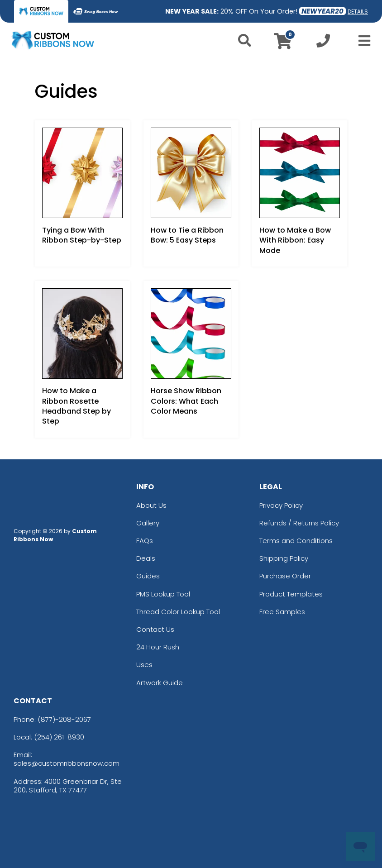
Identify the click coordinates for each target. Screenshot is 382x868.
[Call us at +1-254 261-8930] (323, 43)
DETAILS (358, 12)
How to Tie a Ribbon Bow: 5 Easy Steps (187, 235)
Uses (144, 665)
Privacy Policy (281, 505)
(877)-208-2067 (64, 719)
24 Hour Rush (158, 647)
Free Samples (282, 612)
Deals (146, 558)
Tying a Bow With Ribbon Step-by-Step (82, 235)
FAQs (145, 541)
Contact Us (155, 629)
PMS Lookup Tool (163, 594)
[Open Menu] (362, 41)
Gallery (148, 523)
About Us (151, 505)
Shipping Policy (284, 558)
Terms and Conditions (296, 541)
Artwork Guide (160, 683)
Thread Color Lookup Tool (178, 612)
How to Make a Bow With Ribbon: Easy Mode (295, 240)
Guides (148, 576)
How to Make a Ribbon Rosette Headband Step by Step (76, 406)
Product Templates (291, 594)
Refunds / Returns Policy (299, 523)
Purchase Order (285, 576)
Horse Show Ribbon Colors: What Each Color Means (186, 401)
